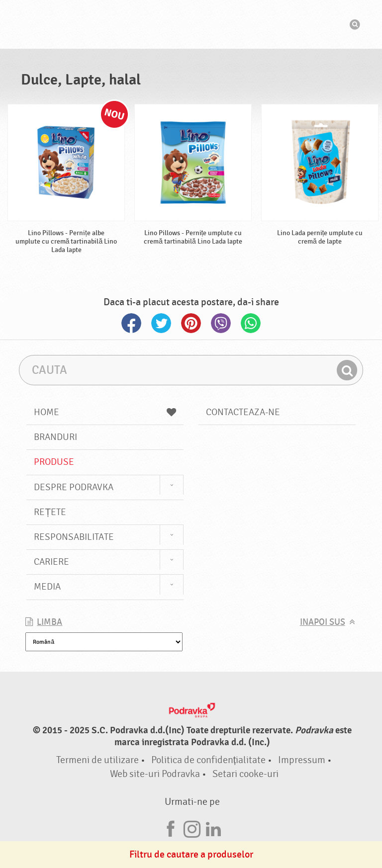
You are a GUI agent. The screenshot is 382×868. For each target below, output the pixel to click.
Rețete (50, 512)
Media (47, 587)
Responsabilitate (74, 537)
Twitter (161, 323)
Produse (54, 462)
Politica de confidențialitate (209, 760)
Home (105, 412)
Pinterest (191, 323)
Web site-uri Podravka (155, 774)
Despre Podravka (74, 487)
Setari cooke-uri (245, 774)
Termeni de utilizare (97, 760)
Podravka (191, 24)
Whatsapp (251, 323)
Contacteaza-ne (243, 412)
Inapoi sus (323, 622)
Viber (221, 323)
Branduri (55, 437)
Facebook (131, 323)
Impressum (302, 760)
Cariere (51, 562)
